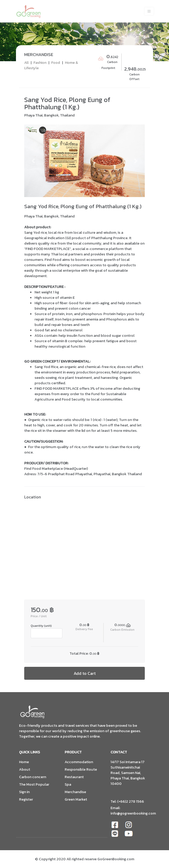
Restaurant (74, 777)
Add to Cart (85, 673)
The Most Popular (34, 784)
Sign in (24, 792)
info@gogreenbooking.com (133, 813)
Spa (68, 784)
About (25, 769)
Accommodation (79, 762)
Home (24, 762)
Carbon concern (33, 777)
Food (56, 62)
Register (26, 799)
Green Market (76, 799)
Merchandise (75, 792)
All (26, 62)
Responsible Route (81, 769)
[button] (33, 161)
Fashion (40, 62)
